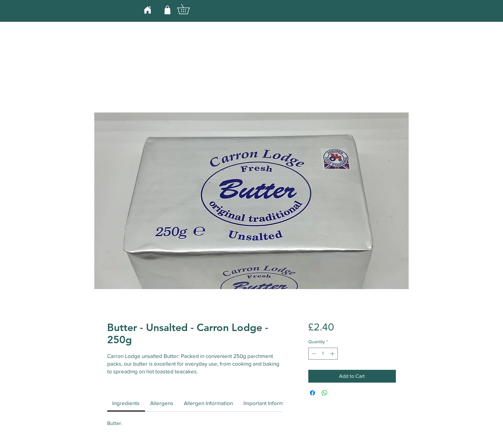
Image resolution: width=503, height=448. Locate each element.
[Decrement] (313, 354)
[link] (126, 403)
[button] (188, 9)
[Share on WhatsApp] (325, 393)
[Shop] (167, 10)
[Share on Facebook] (312, 393)
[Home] (147, 10)
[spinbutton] (323, 354)
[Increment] (333, 354)
